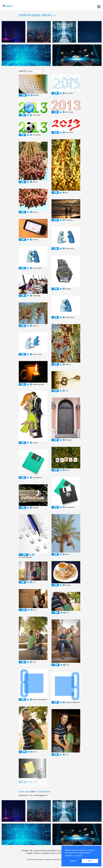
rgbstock (7, 6)
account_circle (32, 95)
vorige (27, 791)
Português (61, 853)
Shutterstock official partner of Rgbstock (40, 859)
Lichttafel (25, 851)
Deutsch (38, 853)
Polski (53, 853)
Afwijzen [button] (73, 861)
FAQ (31, 851)
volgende (41, 791)
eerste (21, 791)
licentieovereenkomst (49, 851)
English (30, 853)
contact (36, 851)
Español (46, 853)
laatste (48, 791)
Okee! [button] (90, 861)
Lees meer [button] (78, 856)
